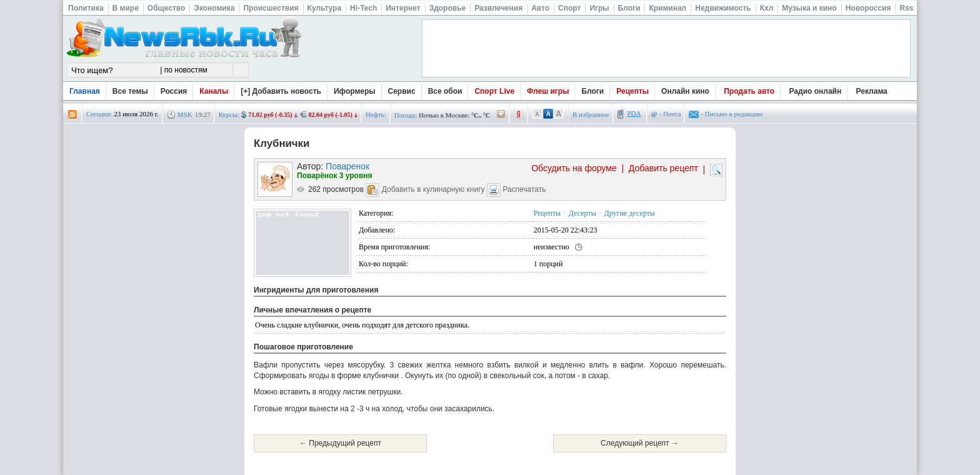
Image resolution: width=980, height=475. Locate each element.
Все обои (445, 91)
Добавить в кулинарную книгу (433, 189)
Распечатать (524, 189)
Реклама (872, 91)
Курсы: (229, 114)
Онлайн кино (685, 91)
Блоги (592, 91)
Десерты (582, 213)
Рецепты (632, 91)
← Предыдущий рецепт (340, 443)
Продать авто (749, 91)
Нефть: (376, 114)
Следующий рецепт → (640, 443)
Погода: (406, 115)
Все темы (130, 91)
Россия (174, 91)
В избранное (591, 114)
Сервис (402, 91)
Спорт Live (494, 91)
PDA (634, 113)
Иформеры (355, 91)
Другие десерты (630, 213)
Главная (85, 91)
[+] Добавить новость (281, 91)
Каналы (214, 91)
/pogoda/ (501, 115)
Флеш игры (548, 91)
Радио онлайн (816, 91)
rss (72, 115)
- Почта (666, 114)
